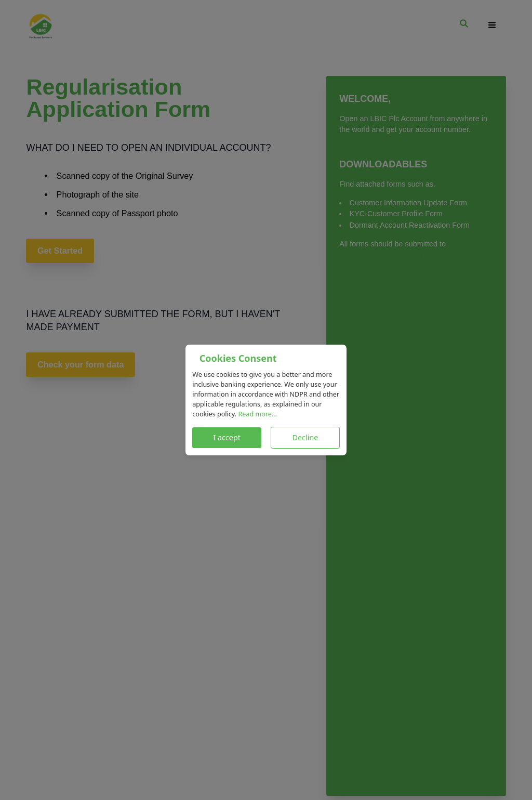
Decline (305, 437)
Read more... (257, 414)
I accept (227, 437)
